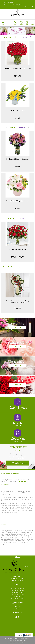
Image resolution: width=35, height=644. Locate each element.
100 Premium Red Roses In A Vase (18, 69)
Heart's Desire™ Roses (17, 250)
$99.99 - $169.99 (17, 257)
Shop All (26, 37)
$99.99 (17, 118)
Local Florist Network (14, 643)
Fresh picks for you (17, 452)
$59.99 (17, 208)
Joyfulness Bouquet (17, 110)
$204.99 (17, 308)
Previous (3, 61)
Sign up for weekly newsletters (18, 463)
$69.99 (17, 166)
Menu (3, 25)
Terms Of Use (13, 641)
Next (32, 61)
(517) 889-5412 (9, 2)
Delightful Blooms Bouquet (18, 159)
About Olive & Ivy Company (11, 473)
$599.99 (18, 76)
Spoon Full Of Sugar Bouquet (17, 201)
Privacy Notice (22, 641)
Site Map (24, 643)
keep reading (22, 481)
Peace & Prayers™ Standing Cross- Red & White (17, 302)
